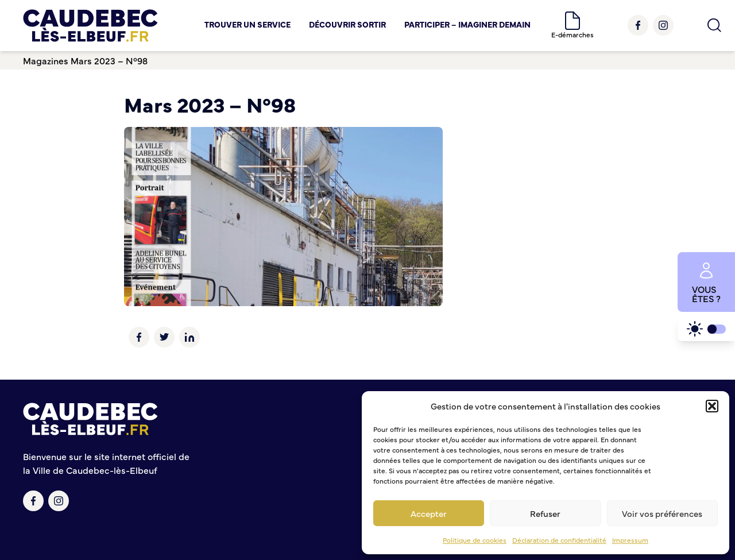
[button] (712, 406)
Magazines (46, 60)
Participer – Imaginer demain (467, 24)
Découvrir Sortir (347, 24)
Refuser (545, 513)
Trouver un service (247, 24)
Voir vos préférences (662, 513)
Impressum (630, 540)
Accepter (429, 513)
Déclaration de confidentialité (559, 540)
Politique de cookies (475, 540)
